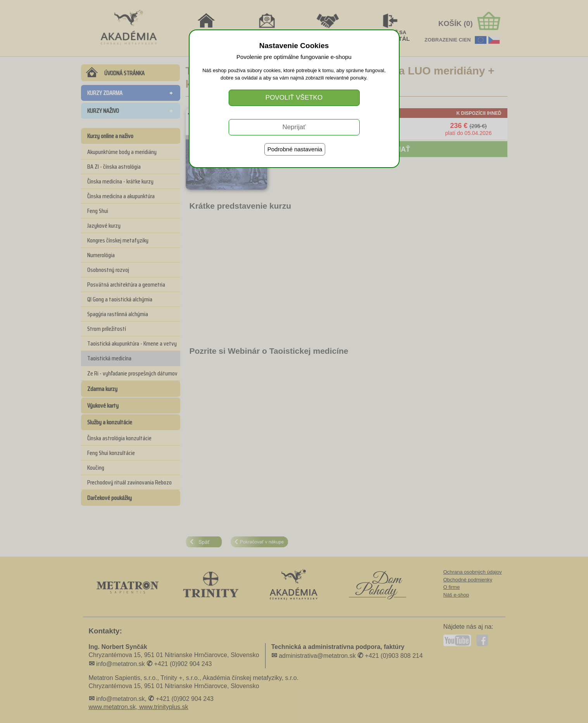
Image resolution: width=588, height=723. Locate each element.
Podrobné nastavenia (295, 149)
